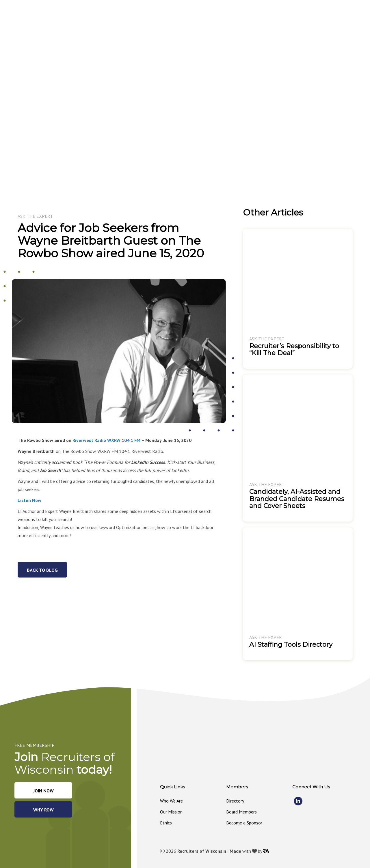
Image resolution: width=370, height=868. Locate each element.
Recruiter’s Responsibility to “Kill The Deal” (294, 349)
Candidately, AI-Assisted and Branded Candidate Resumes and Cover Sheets (297, 499)
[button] (194, 19)
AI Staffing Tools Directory (291, 645)
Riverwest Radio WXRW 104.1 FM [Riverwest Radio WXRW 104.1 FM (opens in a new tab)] (106, 440)
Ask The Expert (35, 216)
